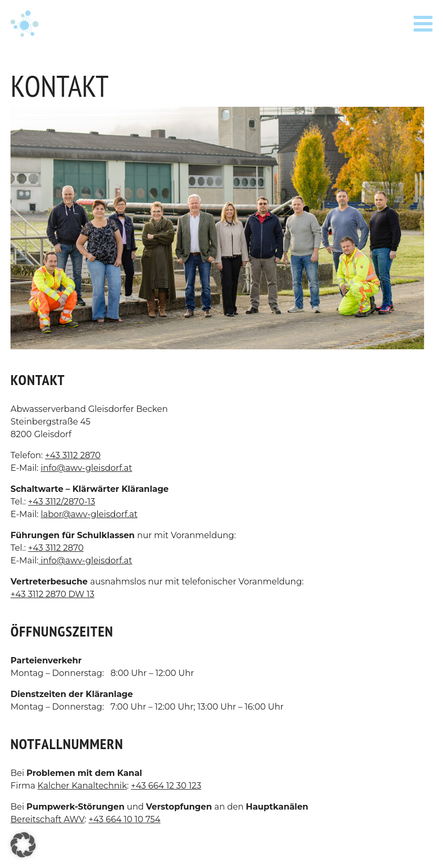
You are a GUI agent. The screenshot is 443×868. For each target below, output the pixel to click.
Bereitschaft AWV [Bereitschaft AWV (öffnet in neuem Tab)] (48, 819)
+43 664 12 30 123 (166, 786)
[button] (23, 845)
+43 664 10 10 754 (124, 819)
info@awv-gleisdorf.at (86, 468)
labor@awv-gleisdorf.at (89, 514)
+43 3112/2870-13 (61, 502)
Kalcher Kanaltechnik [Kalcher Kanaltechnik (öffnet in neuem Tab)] (82, 786)
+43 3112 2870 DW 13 (53, 594)
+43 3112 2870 (73, 455)
